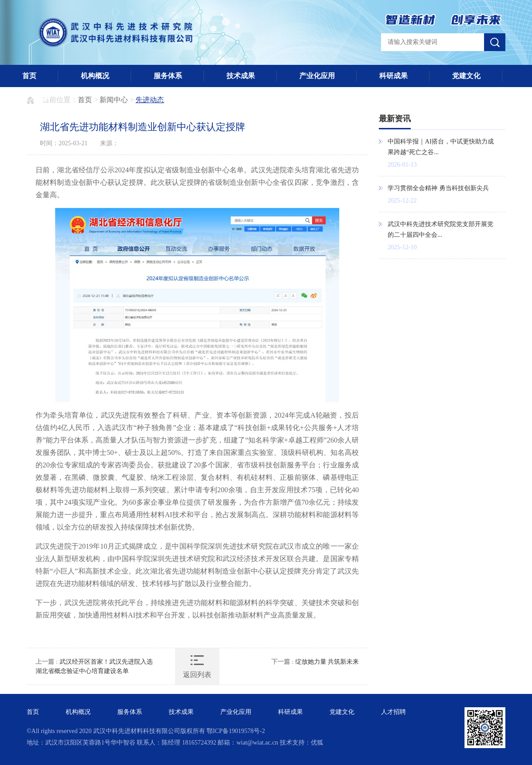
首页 (29, 76)
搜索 (495, 42)
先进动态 (150, 100)
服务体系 (168, 76)
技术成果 (241, 76)
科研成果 (393, 76)
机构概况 (95, 76)
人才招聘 (36, 98)
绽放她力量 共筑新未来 (327, 662)
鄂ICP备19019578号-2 (236, 731)
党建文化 (466, 76)
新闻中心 (114, 100)
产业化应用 (317, 76)
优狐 (317, 743)
